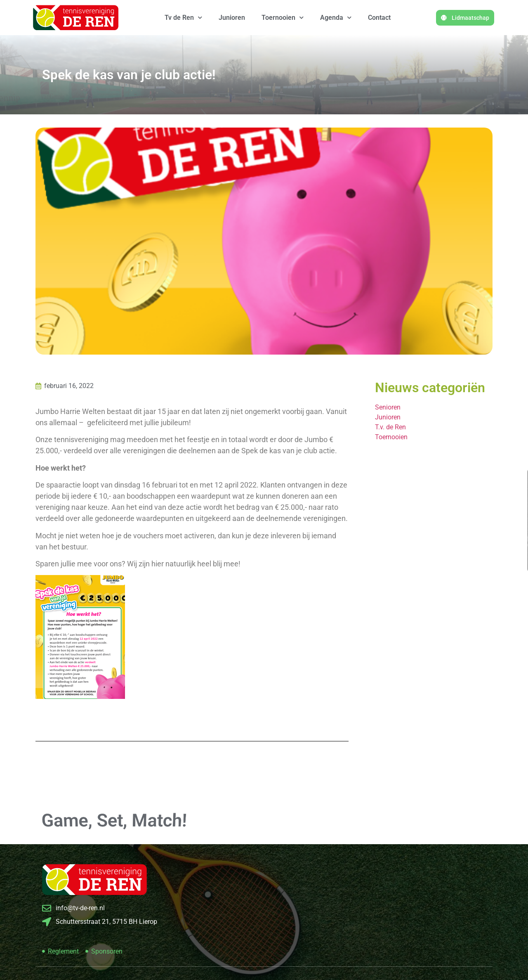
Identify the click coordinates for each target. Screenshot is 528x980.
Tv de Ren (183, 18)
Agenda (336, 18)
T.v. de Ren (390, 427)
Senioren (388, 407)
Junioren (232, 18)
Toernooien (283, 18)
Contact (379, 18)
